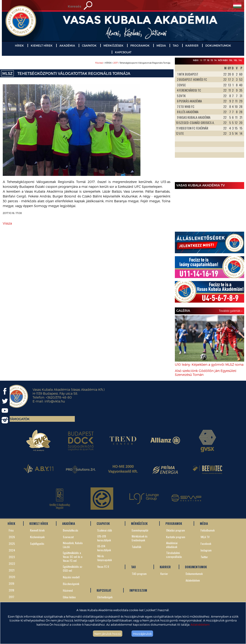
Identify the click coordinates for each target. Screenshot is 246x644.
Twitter (204, 557)
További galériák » (231, 311)
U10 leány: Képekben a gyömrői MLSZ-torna (209, 364)
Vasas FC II (103, 567)
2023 (12, 557)
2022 (12, 564)
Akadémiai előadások (172, 545)
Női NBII (223, 60)
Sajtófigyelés (37, 544)
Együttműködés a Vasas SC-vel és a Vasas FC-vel (73, 557)
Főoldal (99, 63)
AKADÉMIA (67, 45)
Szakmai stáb (105, 530)
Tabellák (136, 547)
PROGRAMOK (140, 45)
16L (236, 60)
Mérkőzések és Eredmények (140, 538)
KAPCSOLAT (123, 52)
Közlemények (37, 537)
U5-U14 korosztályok (104, 548)
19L (231, 60)
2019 (11, 584)
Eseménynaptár (140, 530)
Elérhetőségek (105, 597)
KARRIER (192, 45)
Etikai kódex (69, 597)
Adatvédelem (200, 624)
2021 (12, 570)
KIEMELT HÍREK (42, 45)
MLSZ (7, 73)
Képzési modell (71, 577)
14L (240, 60)
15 (212, 60)
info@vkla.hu (55, 401)
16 (208, 60)
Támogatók (20, 419)
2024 (12, 550)
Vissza (7, 223)
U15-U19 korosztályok (104, 538)
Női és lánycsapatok (105, 558)
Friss (11, 530)
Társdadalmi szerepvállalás (174, 555)
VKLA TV (205, 537)
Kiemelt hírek (37, 530)
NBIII (196, 60)
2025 (12, 544)
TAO (176, 45)
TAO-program (139, 574)
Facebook (206, 544)
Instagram (206, 550)
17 (205, 60)
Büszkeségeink (71, 584)
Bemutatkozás (71, 530)
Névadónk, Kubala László (73, 545)
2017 (116, 63)
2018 (11, 590)
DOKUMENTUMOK (218, 45)
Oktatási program (176, 530)
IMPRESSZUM (138, 590)
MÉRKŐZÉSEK (113, 45)
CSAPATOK (89, 45)
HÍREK (19, 45)
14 (215, 60)
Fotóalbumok (208, 530)
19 (201, 60)
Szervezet (68, 537)
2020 (12, 577)
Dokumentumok (194, 574)
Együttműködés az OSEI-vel (73, 568)
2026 (12, 537)
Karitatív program (176, 537)
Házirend (68, 590)
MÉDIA (161, 45)
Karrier (164, 574)
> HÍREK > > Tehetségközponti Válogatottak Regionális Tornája (133, 63)
